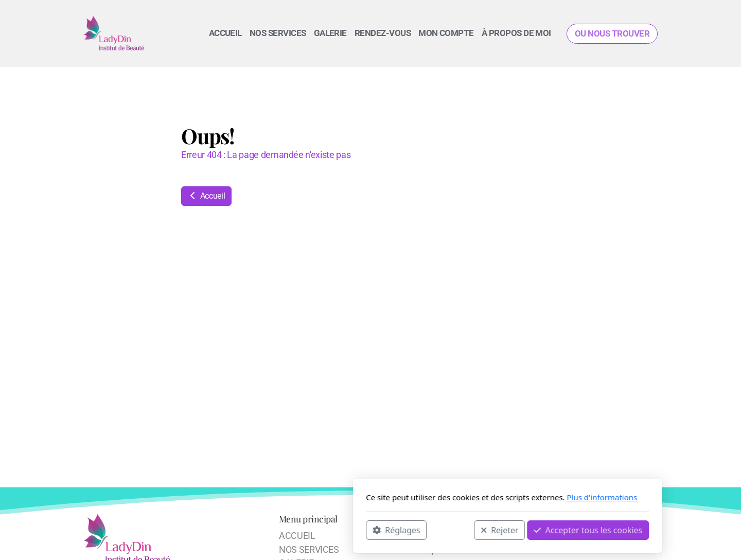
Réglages (259, 530)
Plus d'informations (465, 497)
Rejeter (363, 530)
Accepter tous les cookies (451, 530)
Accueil (206, 196)
